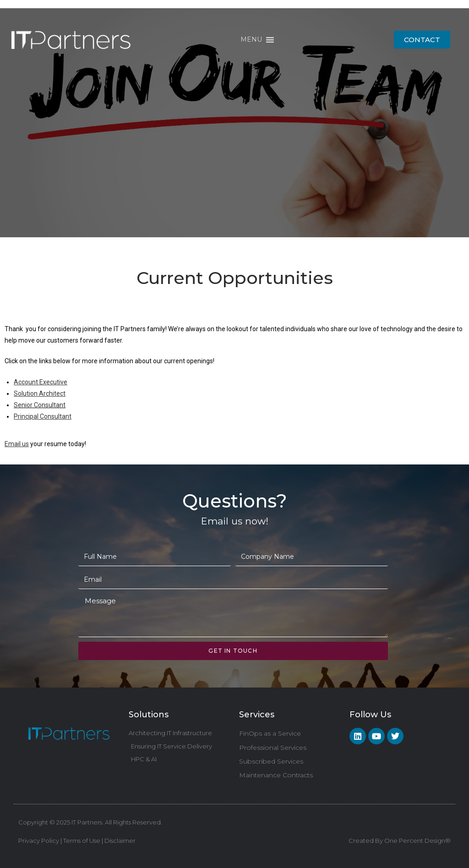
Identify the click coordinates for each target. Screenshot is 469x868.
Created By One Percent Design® (400, 841)
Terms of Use (82, 841)
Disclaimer (119, 841)
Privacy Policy (39, 841)
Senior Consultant (40, 405)
